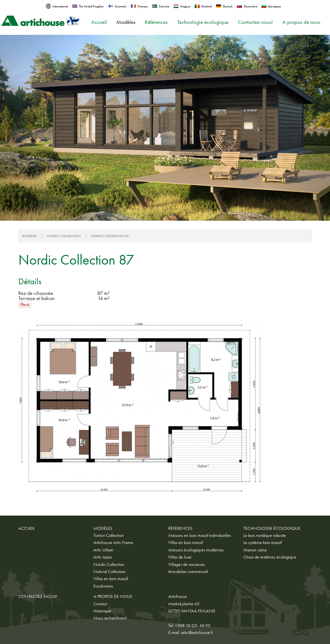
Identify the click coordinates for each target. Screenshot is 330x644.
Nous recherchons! (110, 618)
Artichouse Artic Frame (113, 542)
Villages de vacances (187, 564)
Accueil (99, 22)
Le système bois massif (262, 542)
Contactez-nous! (255, 22)
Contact (100, 604)
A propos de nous (301, 22)
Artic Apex (103, 557)
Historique (102, 611)
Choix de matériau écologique (270, 557)
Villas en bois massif (111, 579)
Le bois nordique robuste (265, 535)
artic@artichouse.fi (197, 632)
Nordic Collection (64, 236)
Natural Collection (110, 571)
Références (156, 22)
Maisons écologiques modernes (196, 550)
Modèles (126, 22)
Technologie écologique (203, 22)
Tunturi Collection (109, 535)
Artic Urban (103, 550)
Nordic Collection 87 (110, 236)
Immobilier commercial (188, 571)
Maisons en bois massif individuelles (200, 535)
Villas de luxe (180, 557)
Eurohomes (103, 586)
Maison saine (255, 550)
